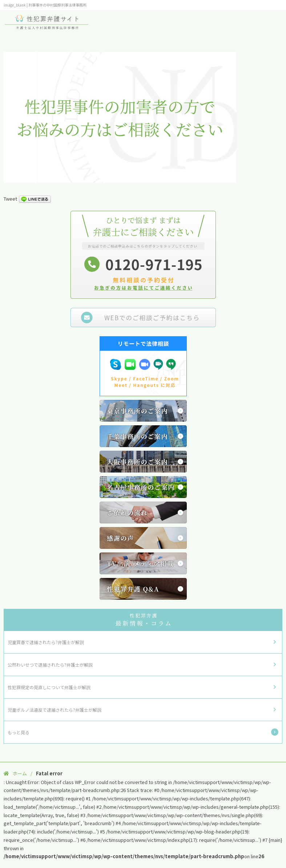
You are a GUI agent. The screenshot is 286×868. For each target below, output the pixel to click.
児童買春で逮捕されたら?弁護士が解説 (46, 642)
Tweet (10, 199)
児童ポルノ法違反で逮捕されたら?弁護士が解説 (55, 710)
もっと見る (19, 732)
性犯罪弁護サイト (47, 22)
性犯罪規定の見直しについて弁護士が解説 (49, 687)
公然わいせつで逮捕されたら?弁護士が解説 (50, 665)
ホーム (20, 773)
